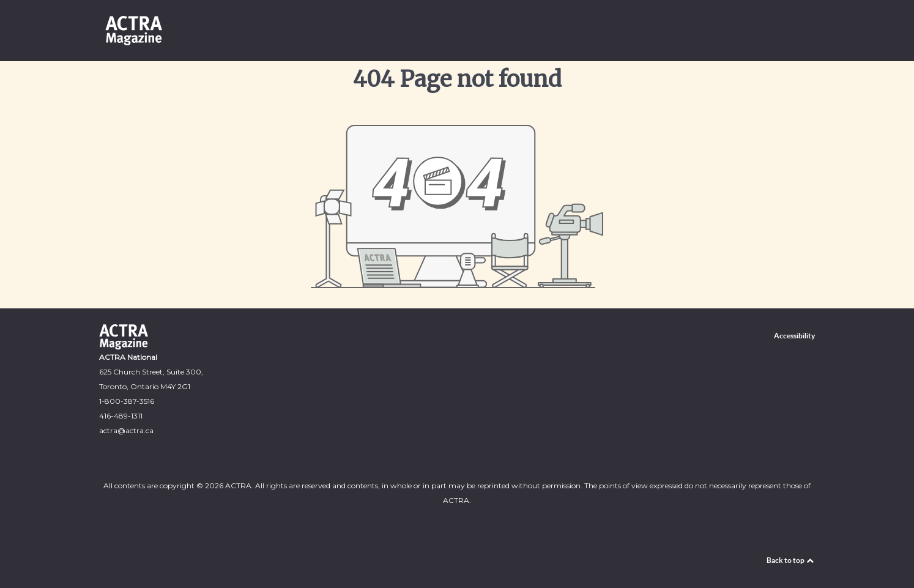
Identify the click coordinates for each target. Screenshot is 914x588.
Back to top (791, 560)
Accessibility (794, 336)
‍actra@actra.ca (126, 430)
